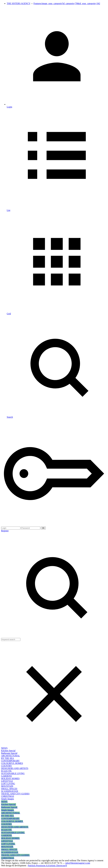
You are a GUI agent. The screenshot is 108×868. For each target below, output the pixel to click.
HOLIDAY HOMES (10, 778)
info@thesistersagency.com (78, 863)
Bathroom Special (9, 753)
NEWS (4, 748)
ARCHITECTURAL (10, 756)
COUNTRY (6, 766)
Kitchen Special (8, 751)
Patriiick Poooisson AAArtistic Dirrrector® (47, 866)
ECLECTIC (6, 771)
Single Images (8, 799)
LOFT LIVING (8, 784)
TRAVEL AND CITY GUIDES (15, 794)
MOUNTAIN (7, 786)
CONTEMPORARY (10, 761)
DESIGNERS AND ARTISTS (15, 768)
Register (5, 531)
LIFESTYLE (7, 781)
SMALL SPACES (9, 789)
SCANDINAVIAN (10, 791)
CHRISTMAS (8, 796)
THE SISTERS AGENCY (18, 3)
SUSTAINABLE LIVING (13, 773)
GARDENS (6, 776)
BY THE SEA (8, 758)
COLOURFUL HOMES (12, 763)
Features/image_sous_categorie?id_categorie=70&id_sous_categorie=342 (67, 3)
